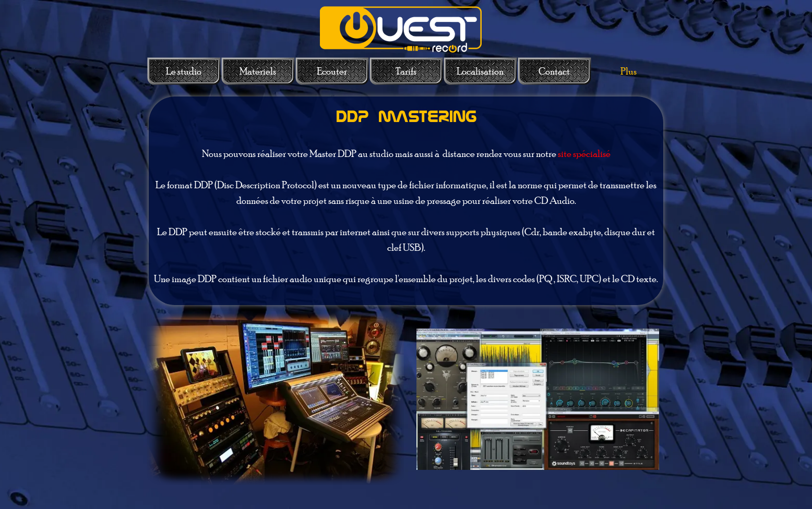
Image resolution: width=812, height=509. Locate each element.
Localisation (480, 71)
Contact (554, 71)
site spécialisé (584, 154)
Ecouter (332, 71)
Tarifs (406, 71)
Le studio (184, 71)
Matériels (258, 71)
